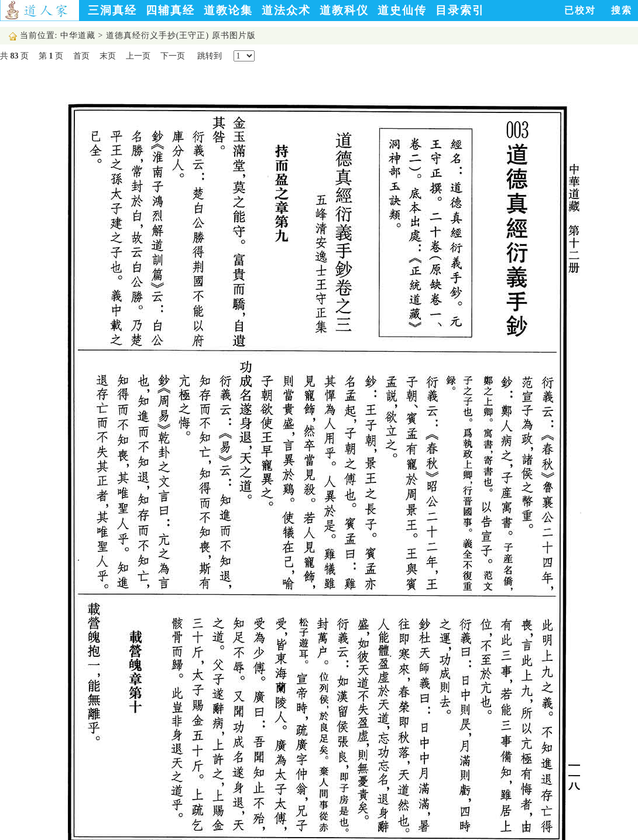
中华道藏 (78, 35)
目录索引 (460, 10)
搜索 (622, 10)
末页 (108, 56)
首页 (81, 56)
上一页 (138, 56)
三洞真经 (112, 10)
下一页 (173, 56)
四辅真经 (170, 10)
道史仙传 (402, 10)
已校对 (580, 10)
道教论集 (228, 10)
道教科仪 (344, 10)
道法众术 (286, 10)
